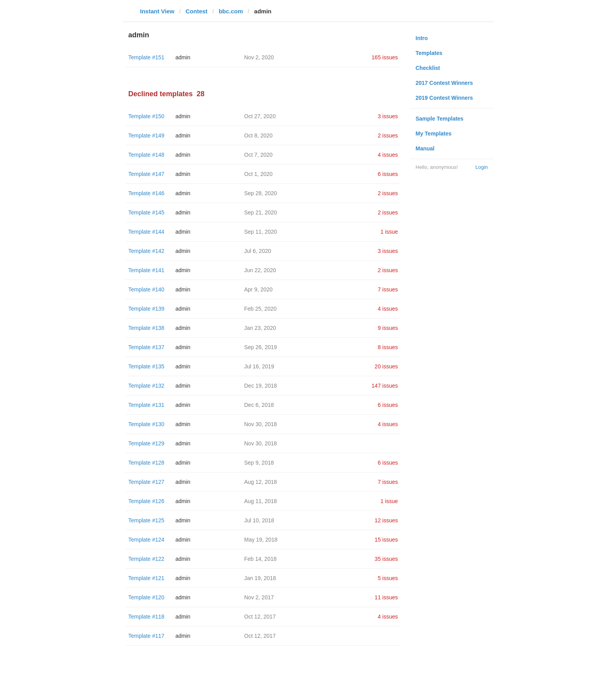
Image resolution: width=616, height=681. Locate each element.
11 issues (386, 597)
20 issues (386, 366)
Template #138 (147, 328)
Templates (429, 53)
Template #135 (147, 366)
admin (183, 57)
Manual (425, 148)
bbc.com (231, 11)
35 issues (386, 559)
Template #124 (147, 540)
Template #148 (147, 155)
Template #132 (147, 386)
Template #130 (147, 424)
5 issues (388, 578)
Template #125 (147, 520)
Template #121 (147, 578)
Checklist (428, 68)
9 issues (388, 328)
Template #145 (147, 212)
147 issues (385, 386)
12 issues (386, 520)
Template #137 (147, 347)
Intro (422, 38)
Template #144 (147, 232)
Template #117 (147, 636)
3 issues (388, 116)
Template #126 (147, 501)
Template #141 (147, 270)
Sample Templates (440, 119)
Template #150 (147, 116)
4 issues (388, 155)
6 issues (388, 174)
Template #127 (147, 482)
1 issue (389, 232)
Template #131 (147, 405)
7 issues (388, 289)
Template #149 (147, 135)
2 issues (388, 135)
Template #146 (147, 193)
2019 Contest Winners (444, 98)
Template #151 (147, 57)
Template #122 (147, 559)
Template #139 (147, 309)
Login (482, 167)
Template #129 (147, 443)
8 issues (388, 347)
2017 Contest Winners (444, 83)
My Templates (434, 134)
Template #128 (147, 463)
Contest (196, 11)
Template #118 (147, 617)
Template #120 (147, 597)
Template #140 (147, 289)
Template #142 (147, 251)
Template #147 (147, 174)
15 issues (386, 540)
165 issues (385, 57)
